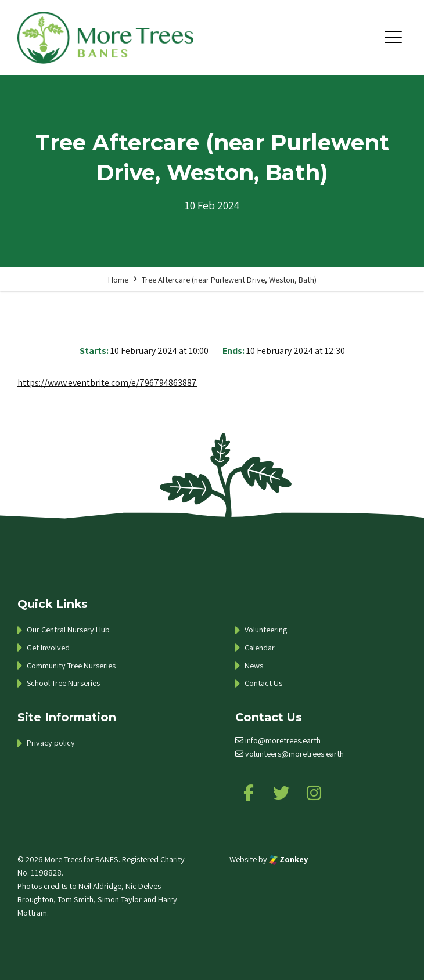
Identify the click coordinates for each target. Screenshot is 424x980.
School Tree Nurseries (63, 683)
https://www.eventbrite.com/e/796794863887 (107, 383)
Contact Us (263, 683)
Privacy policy (51, 742)
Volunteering (266, 629)
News (254, 665)
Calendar (260, 647)
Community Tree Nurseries (71, 665)
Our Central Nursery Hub (68, 629)
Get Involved (48, 647)
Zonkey (288, 859)
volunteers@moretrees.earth (294, 753)
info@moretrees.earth (283, 740)
